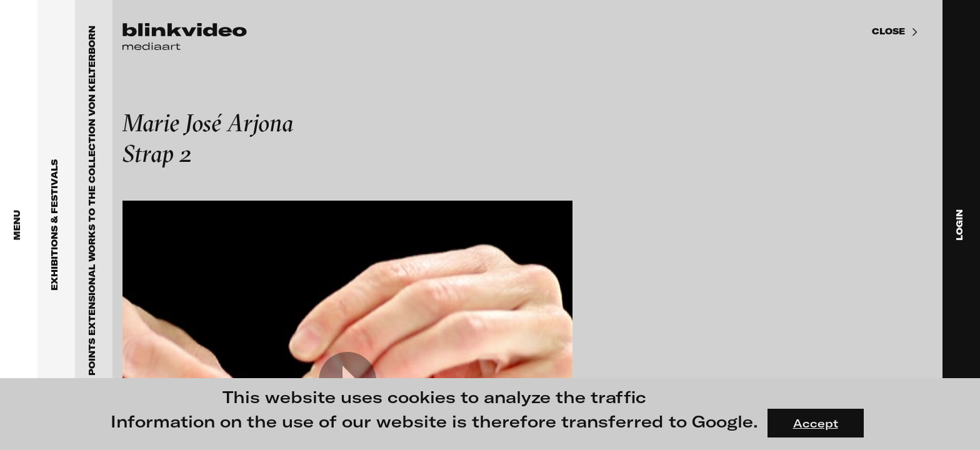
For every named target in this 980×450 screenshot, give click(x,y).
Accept (816, 423)
